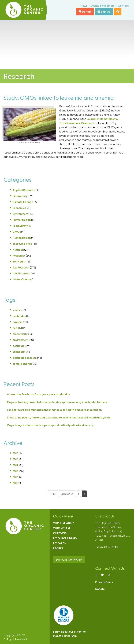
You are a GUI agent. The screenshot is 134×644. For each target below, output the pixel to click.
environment (21, 340)
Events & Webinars (103, 6)
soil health (19, 352)
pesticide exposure (25, 358)
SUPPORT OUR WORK (69, 559)
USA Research (21, 273)
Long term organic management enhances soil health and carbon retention (54, 410)
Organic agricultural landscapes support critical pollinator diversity (50, 425)
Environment (20, 214)
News (84, 6)
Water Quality (22, 279)
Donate (85, 11)
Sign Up (104, 11)
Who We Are (62, 528)
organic (18, 322)
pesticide (18, 346)
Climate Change (23, 202)
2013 (15, 471)
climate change (23, 364)
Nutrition (18, 249)
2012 (15, 477)
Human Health (22, 238)
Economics (19, 208)
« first (53, 494)
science (17, 310)
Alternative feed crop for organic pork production (38, 394)
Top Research (21, 267)
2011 (15, 483)
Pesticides (19, 255)
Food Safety (20, 226)
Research (60, 543)
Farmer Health (22, 220)
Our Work (60, 533)
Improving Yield (22, 243)
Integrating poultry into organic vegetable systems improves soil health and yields (59, 417)
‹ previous (67, 494)
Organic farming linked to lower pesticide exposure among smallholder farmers (57, 402)
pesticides (19, 316)
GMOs (17, 232)
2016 (15, 453)
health (17, 328)
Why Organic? (63, 523)
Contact (123, 6)
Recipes (58, 548)
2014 (15, 465)
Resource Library (65, 538)
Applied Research (24, 190)
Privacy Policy (104, 582)
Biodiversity (20, 196)
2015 (15, 459)
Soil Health (19, 261)
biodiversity (20, 334)
